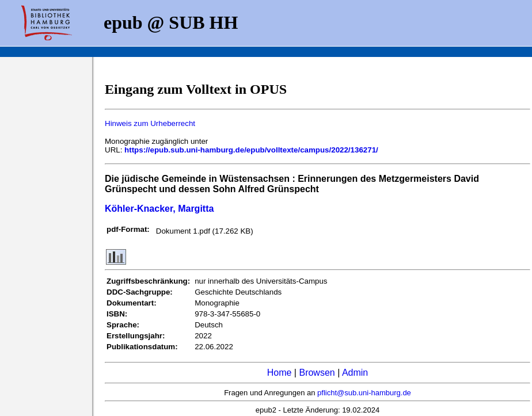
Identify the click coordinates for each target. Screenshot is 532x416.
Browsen (317, 373)
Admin (355, 373)
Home (280, 373)
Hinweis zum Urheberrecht (150, 123)
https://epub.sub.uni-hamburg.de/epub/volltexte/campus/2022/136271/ (251, 150)
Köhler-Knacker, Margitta (159, 209)
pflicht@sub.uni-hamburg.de (364, 393)
